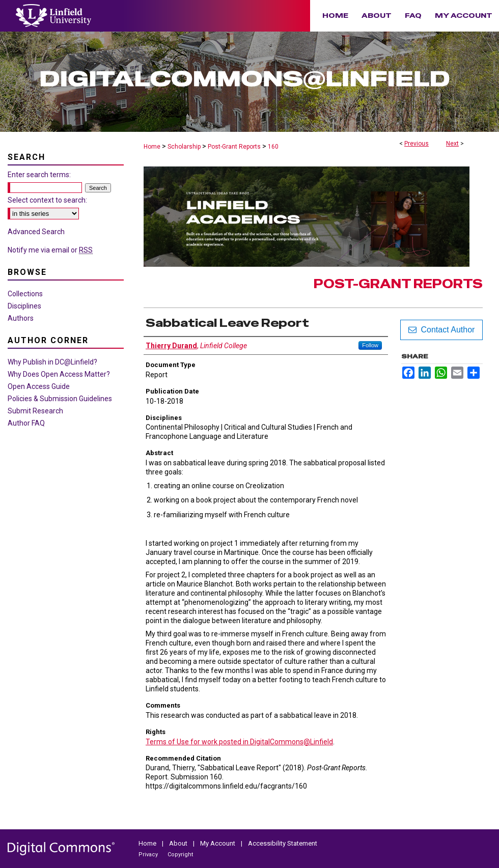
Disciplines (24, 306)
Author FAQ (26, 423)
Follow (370, 345)
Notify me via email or (50, 250)
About (179, 843)
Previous (417, 144)
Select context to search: (47, 200)
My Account (218, 843)
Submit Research (35, 411)
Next (452, 144)
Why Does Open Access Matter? (59, 374)
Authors (21, 318)
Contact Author (442, 330)
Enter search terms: (39, 175)
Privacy (149, 855)
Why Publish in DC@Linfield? (52, 362)
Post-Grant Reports (234, 147)
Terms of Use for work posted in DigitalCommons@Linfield (239, 742)
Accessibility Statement (283, 843)
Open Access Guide (39, 386)
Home (152, 147)
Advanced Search (36, 232)
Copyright (180, 855)
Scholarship (184, 147)
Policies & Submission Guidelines (60, 399)
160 (273, 147)
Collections (25, 294)
